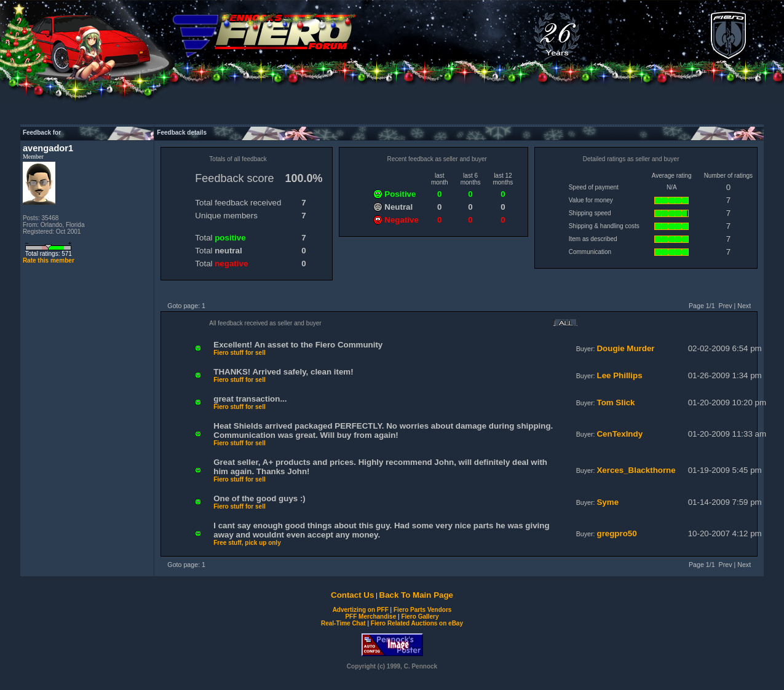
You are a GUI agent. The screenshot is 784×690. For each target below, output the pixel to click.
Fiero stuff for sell (239, 353)
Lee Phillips (619, 375)
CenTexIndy (620, 434)
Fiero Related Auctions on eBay (417, 623)
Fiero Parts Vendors (422, 610)
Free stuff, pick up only (247, 543)
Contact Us (352, 595)
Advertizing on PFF (361, 610)
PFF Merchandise (370, 617)
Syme (608, 502)
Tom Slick (616, 402)
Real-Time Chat (343, 623)
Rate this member (49, 260)
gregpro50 (616, 533)
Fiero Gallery (420, 617)
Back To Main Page (416, 595)
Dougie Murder (625, 348)
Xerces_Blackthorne (636, 470)
